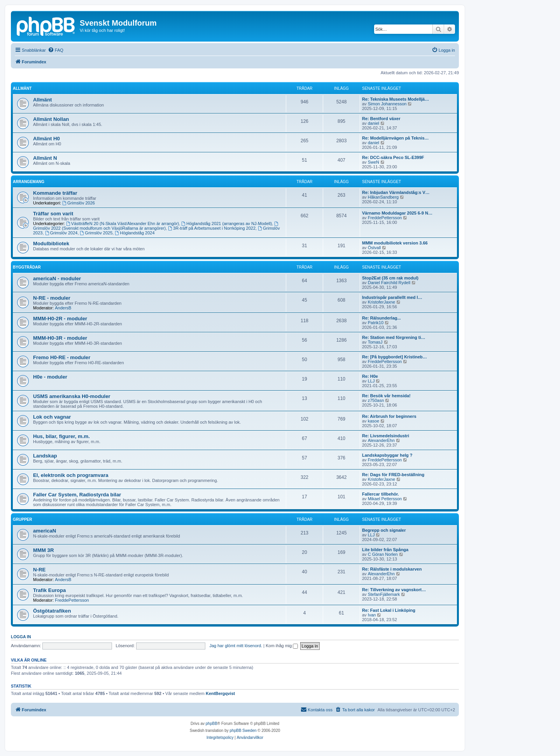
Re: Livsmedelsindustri (386, 436)
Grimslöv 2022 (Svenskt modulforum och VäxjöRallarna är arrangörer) (156, 226)
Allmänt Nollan (51, 119)
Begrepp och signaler (384, 530)
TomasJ (375, 342)
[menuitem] (56, 50)
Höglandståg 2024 (135, 233)
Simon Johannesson (387, 104)
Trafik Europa (49, 590)
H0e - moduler (50, 377)
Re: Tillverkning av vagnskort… (394, 590)
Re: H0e (370, 376)
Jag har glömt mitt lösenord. (236, 646)
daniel (374, 123)
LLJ (371, 381)
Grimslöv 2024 (61, 233)
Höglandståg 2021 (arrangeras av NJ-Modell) (227, 223)
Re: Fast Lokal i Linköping (389, 610)
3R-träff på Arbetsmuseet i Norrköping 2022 (212, 228)
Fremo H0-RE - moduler (62, 357)
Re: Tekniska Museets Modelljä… (395, 99)
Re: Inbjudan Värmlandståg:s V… (396, 192)
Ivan (372, 615)
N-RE (39, 570)
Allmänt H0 (46, 139)
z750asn (376, 400)
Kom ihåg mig (282, 646)
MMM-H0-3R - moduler (60, 338)
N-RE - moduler (52, 298)
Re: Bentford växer (381, 119)
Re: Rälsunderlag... (381, 318)
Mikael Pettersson (385, 499)
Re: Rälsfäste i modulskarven (392, 569)
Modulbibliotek (51, 244)
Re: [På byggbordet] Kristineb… (395, 357)
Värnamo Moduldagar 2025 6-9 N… (397, 213)
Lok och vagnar (52, 417)
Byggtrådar (27, 267)
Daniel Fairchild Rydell (389, 283)
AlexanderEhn (381, 440)
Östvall (374, 248)
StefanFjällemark (384, 594)
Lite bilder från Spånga (385, 550)
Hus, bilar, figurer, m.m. (61, 436)
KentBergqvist (220, 693)
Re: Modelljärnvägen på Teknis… (395, 138)
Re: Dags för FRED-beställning (393, 475)
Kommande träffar (55, 193)
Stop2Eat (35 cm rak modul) (390, 278)
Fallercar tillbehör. (381, 494)
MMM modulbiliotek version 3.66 (395, 243)
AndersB (63, 308)
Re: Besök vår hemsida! (386, 396)
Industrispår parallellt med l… (392, 297)
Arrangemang (29, 182)
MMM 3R (43, 550)
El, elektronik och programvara (71, 475)
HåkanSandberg (383, 197)
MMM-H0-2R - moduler (60, 319)
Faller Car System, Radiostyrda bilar (77, 495)
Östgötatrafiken (52, 611)
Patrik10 (376, 323)
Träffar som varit (53, 214)
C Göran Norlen (383, 554)
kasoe (374, 421)
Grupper (22, 519)
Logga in (21, 637)
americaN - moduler (57, 278)
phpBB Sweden (243, 731)
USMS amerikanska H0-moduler (72, 396)
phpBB (212, 724)
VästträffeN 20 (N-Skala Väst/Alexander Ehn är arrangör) (122, 223)
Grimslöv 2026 (79, 203)
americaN (45, 531)
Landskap (45, 456)
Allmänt (22, 88)
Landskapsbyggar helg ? (387, 455)
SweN (374, 162)
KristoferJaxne (381, 302)
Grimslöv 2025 (96, 233)
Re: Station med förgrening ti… (394, 337)
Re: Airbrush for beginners (389, 416)
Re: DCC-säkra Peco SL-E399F (393, 157)
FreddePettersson (385, 218)
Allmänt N (45, 158)
